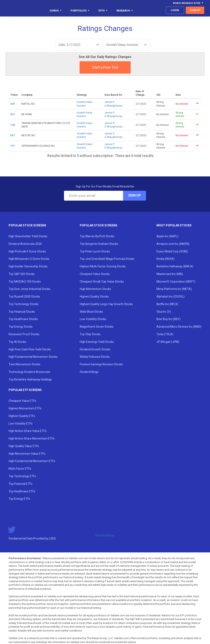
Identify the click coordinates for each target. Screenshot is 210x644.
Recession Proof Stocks (24, 334)
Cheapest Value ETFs (22, 401)
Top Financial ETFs (21, 484)
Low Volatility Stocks (93, 319)
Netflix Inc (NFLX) (167, 304)
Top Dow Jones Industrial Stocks (30, 289)
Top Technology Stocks (24, 304)
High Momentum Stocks (95, 289)
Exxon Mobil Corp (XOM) (172, 251)
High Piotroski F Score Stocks (27, 251)
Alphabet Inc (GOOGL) (171, 296)
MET (13, 135)
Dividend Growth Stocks (95, 349)
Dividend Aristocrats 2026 (25, 244)
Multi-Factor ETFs (20, 469)
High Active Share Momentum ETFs (32, 438)
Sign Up (135, 195)
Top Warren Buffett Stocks (97, 236)
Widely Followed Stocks (95, 357)
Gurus (56, 11)
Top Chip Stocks (90, 334)
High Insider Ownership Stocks (28, 266)
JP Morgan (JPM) (168, 342)
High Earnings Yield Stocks (97, 342)
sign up (195, 10)
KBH (13, 114)
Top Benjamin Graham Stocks (99, 244)
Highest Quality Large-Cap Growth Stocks (106, 304)
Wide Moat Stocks (91, 312)
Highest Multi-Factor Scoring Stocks (103, 266)
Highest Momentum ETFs (25, 408)
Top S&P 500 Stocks (22, 274)
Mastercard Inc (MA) (170, 274)
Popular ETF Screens (25, 390)
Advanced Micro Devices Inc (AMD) (179, 327)
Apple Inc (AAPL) (167, 236)
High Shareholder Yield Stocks (28, 236)
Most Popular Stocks (174, 225)
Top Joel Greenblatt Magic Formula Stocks (107, 259)
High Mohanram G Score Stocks (29, 259)
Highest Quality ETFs (22, 416)
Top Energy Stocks (21, 327)
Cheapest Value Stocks (95, 274)
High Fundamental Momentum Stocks (33, 357)
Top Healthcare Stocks (23, 319)
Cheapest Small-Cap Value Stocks (102, 282)
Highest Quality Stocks (94, 296)
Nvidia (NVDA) (165, 259)
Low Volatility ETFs (21, 424)
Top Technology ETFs (22, 476)
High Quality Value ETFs (24, 446)
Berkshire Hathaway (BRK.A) (175, 266)
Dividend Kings (89, 372)
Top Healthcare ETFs (22, 491)
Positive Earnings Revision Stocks (101, 364)
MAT (13, 104)
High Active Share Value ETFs (28, 431)
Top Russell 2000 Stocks (24, 296)
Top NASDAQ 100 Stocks (25, 282)
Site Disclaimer (105, 535)
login (175, 10)
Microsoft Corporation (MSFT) (176, 282)
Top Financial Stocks (22, 312)
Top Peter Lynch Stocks (95, 251)
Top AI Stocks (17, 342)
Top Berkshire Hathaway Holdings (30, 379)
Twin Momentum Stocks (25, 364)
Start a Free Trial (105, 67)
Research (125, 11)
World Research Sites (188, 3)
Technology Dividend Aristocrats (29, 372)
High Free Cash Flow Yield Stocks (30, 349)
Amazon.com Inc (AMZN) (173, 244)
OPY (13, 146)
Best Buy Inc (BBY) (168, 319)
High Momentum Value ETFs (27, 454)
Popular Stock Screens (27, 225)
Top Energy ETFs (19, 499)
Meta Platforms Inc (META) (174, 289)
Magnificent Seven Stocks (97, 327)
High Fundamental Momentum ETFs (32, 461)
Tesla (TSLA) (165, 334)
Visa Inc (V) (164, 312)
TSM (13, 125)
